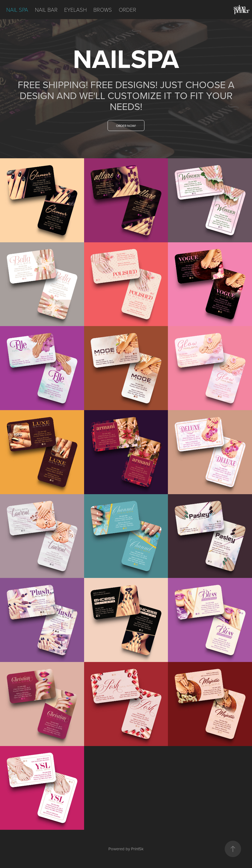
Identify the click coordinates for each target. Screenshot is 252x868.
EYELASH (75, 10)
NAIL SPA (17, 10)
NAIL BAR (46, 10)
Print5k (137, 849)
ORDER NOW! (126, 126)
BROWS (103, 10)
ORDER (128, 10)
